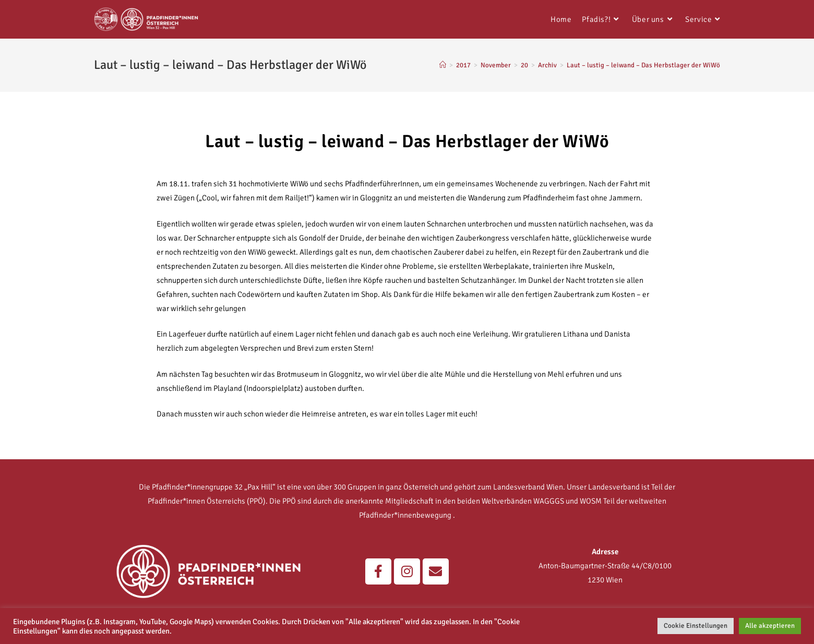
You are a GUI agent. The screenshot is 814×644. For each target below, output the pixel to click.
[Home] (443, 65)
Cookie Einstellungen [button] (696, 626)
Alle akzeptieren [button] (770, 626)
